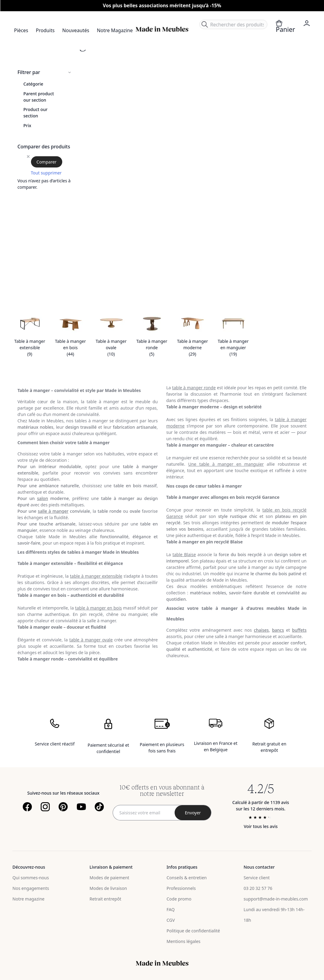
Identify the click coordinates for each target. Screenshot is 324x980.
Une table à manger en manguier (226, 464)
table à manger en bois (98, 608)
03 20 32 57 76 (258, 888)
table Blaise (184, 554)
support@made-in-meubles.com (276, 899)
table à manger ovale (91, 640)
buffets (299, 630)
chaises (261, 630)
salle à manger (53, 511)
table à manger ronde (194, 388)
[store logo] (162, 29)
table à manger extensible (96, 576)
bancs (278, 630)
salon (43, 498)
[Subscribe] (193, 813)
